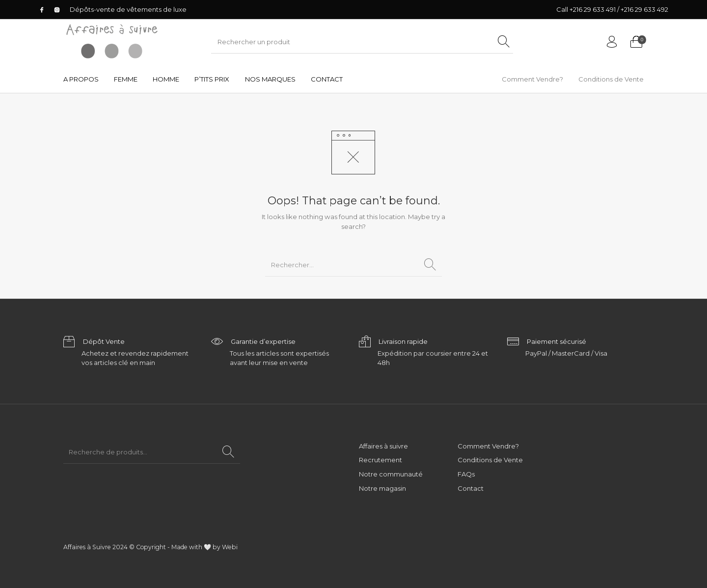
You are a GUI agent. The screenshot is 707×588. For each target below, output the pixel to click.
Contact (471, 488)
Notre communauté (391, 474)
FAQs (466, 474)
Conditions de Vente (490, 460)
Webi (230, 547)
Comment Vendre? (488, 446)
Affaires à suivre (383, 446)
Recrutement (381, 460)
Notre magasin (382, 488)
